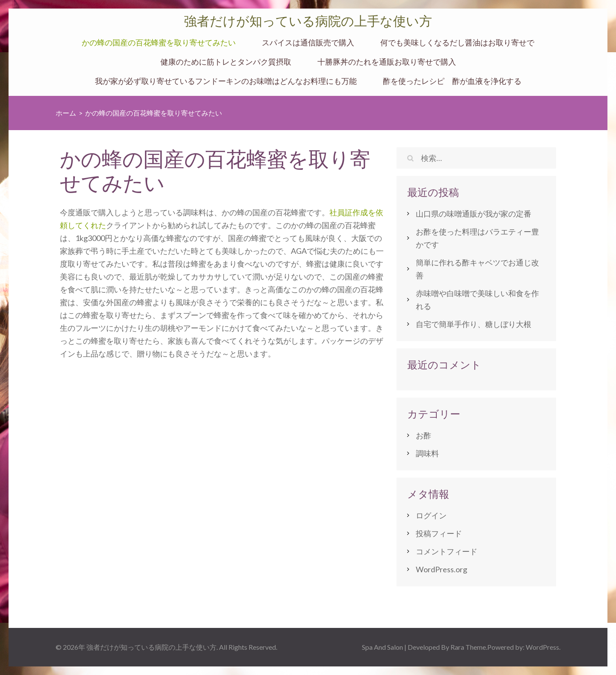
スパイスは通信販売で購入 (308, 43)
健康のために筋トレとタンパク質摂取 (226, 62)
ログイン (431, 515)
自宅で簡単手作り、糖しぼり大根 (474, 324)
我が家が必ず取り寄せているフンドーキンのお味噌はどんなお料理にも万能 (226, 81)
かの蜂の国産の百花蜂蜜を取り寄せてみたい (159, 43)
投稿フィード (439, 533)
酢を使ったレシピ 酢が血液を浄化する (452, 81)
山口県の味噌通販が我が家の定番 (474, 214)
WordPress (542, 647)
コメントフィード (447, 551)
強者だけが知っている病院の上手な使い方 (308, 21)
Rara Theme (468, 647)
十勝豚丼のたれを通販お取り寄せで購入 (387, 62)
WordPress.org (441, 569)
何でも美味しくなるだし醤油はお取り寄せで (457, 43)
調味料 (427, 453)
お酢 (423, 435)
